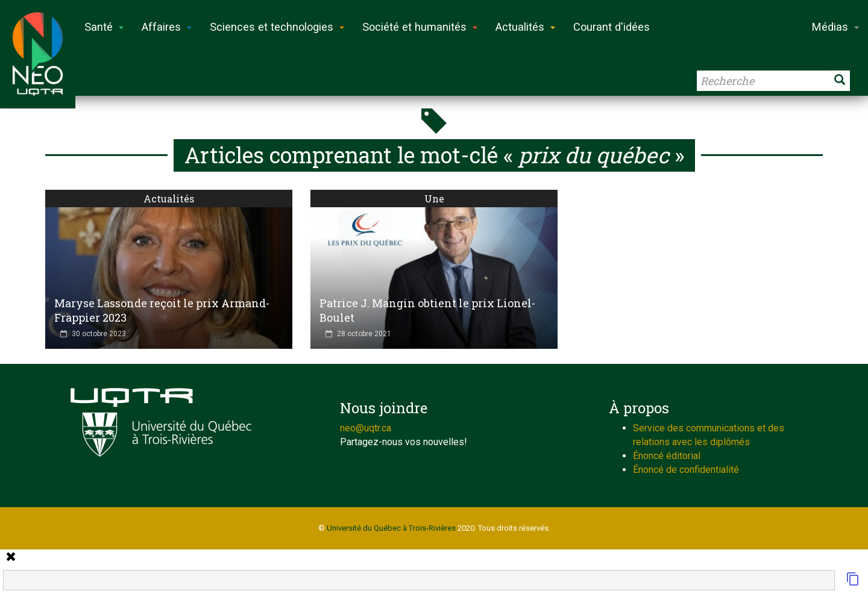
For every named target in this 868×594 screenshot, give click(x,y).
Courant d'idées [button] (612, 27)
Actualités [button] (525, 27)
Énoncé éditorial (667, 456)
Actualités (169, 199)
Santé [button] (104, 27)
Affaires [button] (167, 27)
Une (434, 199)
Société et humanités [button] (420, 27)
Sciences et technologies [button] (277, 27)
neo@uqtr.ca (366, 428)
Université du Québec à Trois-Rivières (391, 528)
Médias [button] (835, 27)
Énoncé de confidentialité (686, 470)
